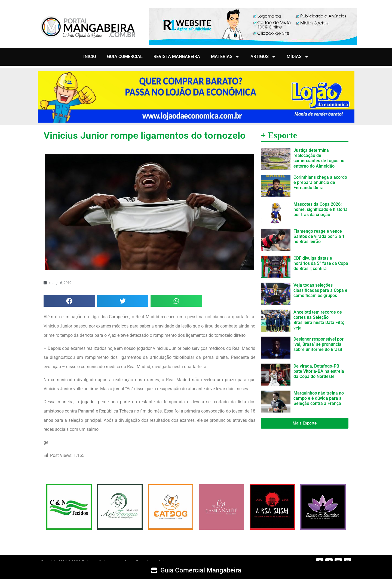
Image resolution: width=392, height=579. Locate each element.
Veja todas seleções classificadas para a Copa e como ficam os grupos (320, 290)
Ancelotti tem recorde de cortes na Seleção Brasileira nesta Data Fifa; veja (319, 320)
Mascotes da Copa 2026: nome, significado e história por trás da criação (321, 209)
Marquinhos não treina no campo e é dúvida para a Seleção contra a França (319, 398)
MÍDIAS (298, 57)
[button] (69, 301)
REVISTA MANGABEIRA (177, 57)
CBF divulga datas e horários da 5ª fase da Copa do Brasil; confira (321, 263)
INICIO (90, 57)
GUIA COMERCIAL (125, 57)
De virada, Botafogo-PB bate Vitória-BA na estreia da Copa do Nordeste (319, 371)
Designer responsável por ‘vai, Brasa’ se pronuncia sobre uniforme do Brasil (318, 344)
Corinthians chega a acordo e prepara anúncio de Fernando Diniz (320, 182)
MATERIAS (225, 57)
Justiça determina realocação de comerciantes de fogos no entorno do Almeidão (319, 158)
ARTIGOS (263, 57)
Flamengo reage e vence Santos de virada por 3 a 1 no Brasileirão (319, 236)
